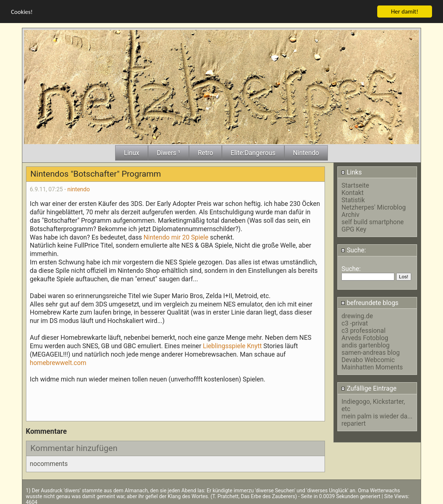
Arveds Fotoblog (365, 337)
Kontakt (353, 192)
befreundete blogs (370, 302)
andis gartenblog (366, 345)
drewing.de (357, 315)
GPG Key (354, 229)
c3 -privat (355, 323)
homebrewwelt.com (58, 362)
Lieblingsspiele (224, 345)
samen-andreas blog (370, 352)
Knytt (254, 345)
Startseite (355, 185)
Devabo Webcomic (368, 359)
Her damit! (405, 10)
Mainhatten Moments (372, 366)
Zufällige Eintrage (369, 387)
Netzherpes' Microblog (374, 207)
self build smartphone (372, 221)
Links (351, 171)
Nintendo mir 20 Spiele (176, 236)
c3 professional (363, 330)
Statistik (353, 199)
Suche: (353, 249)
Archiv (350, 214)
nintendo (79, 189)
